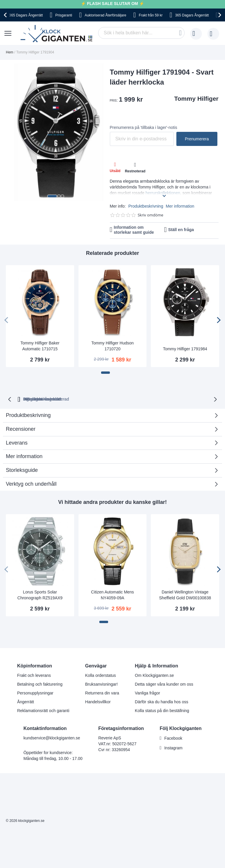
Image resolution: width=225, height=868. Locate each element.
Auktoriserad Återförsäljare (105, 15)
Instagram (173, 747)
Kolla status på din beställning (162, 710)
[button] (52, 196)
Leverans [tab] (17, 442)
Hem (10, 52)
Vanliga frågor (147, 692)
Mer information (180, 206)
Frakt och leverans (34, 675)
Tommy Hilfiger (196, 99)
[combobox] (141, 33)
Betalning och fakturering (40, 684)
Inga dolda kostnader (188, 398)
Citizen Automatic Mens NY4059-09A (112, 594)
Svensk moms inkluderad (132, 398)
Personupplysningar (35, 692)
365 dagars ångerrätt (42, 398)
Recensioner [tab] (110, 430)
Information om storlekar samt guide (134, 230)
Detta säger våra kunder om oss (164, 684)
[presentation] (6, 15)
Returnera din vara (102, 692)
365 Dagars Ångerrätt (26, 15)
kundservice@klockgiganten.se (52, 737)
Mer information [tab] (24, 456)
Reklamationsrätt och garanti (43, 710)
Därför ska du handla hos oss (161, 701)
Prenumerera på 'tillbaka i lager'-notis (144, 127)
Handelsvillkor (98, 701)
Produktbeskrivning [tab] (28, 415)
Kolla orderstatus (101, 675)
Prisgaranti (64, 15)
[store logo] (58, 34)
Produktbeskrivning (146, 206)
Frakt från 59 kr (151, 15)
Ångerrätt (25, 701)
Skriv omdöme (150, 215)
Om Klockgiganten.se (154, 675)
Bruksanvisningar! (102, 684)
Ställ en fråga (181, 230)
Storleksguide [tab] (22, 470)
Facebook (173, 738)
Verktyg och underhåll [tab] (31, 483)
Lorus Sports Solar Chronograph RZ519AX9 (40, 594)
